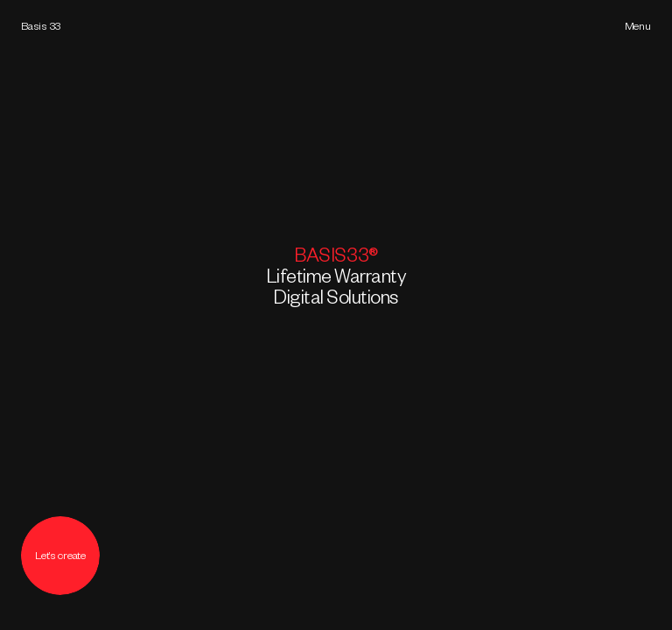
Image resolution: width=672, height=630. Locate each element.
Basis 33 (41, 28)
